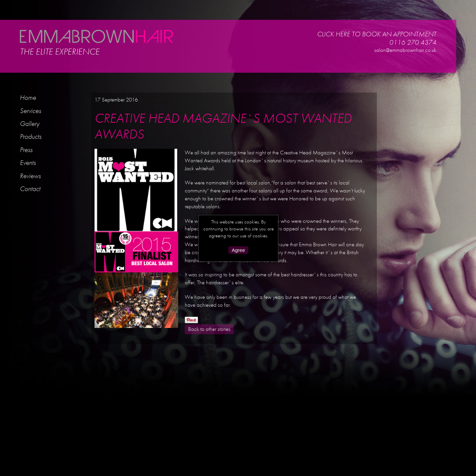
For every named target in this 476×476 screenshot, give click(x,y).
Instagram (410, 60)
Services (30, 111)
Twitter (425, 60)
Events (28, 162)
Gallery (30, 123)
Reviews (30, 176)
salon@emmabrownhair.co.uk (405, 50)
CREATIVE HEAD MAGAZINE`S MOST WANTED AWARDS (223, 126)
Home (28, 97)
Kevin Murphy (434, 60)
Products (31, 136)
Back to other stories (209, 329)
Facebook (417, 60)
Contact (30, 189)
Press (26, 150)
